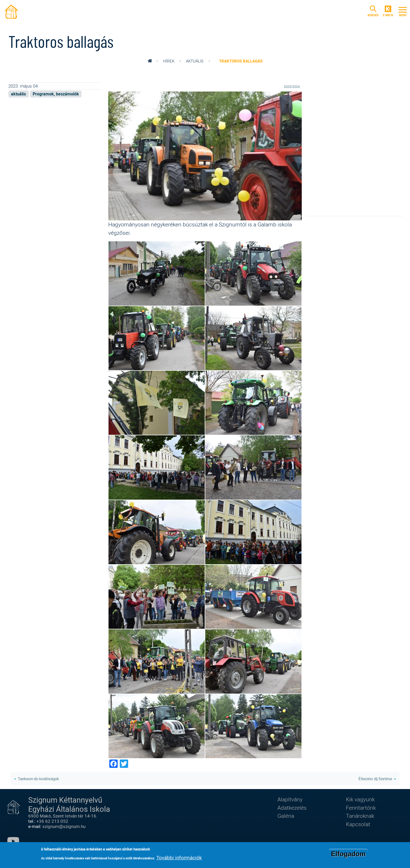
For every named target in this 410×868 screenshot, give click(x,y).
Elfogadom (348, 854)
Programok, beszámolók (56, 94)
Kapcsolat (358, 824)
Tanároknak (360, 816)
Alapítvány (290, 799)
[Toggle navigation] (403, 11)
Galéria (286, 816)
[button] (205, 155)
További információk (179, 858)
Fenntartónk (361, 808)
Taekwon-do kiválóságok (38, 779)
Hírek (169, 61)
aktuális (195, 61)
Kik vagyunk (360, 799)
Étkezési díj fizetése (375, 779)
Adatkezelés (292, 808)
